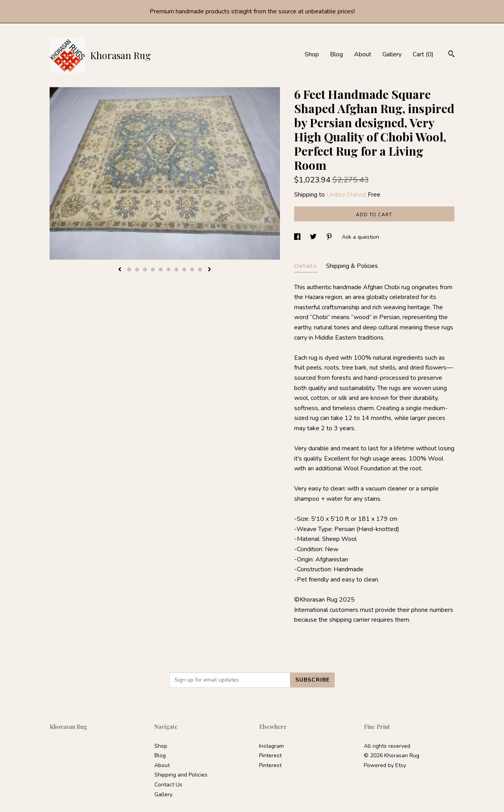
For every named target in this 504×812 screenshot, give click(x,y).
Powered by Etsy (385, 765)
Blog (336, 54)
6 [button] (169, 269)
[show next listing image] (209, 270)
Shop (312, 54)
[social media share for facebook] (298, 237)
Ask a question (360, 237)
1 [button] (129, 269)
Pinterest (270, 755)
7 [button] (176, 269)
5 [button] (161, 269)
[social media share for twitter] (314, 237)
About (363, 54)
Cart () (423, 54)
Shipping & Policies (352, 266)
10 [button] (200, 269)
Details (306, 266)
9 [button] (192, 269)
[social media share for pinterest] (330, 237)
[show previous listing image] (120, 270)
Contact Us (168, 785)
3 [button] (145, 269)
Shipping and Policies (181, 775)
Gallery (392, 54)
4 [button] (153, 269)
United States (346, 195)
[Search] (451, 55)
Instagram (271, 746)
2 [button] (137, 269)
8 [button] (184, 269)
